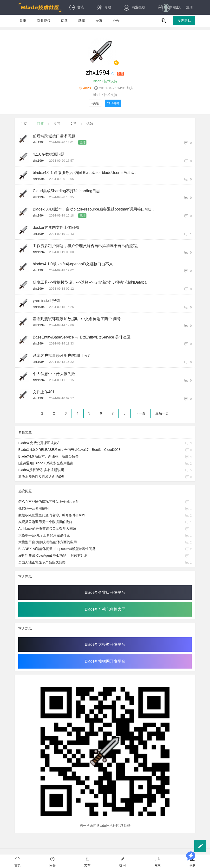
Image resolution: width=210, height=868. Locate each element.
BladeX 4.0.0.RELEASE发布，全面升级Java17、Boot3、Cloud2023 (69, 450)
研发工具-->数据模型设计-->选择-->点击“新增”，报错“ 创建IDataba (90, 282)
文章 (73, 124)
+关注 (95, 103)
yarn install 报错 (46, 301)
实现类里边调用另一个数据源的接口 (45, 522)
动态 (82, 21)
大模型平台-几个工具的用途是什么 (44, 535)
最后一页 (162, 413)
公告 (116, 21)
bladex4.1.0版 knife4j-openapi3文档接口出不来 (73, 264)
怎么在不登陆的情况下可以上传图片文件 (49, 502)
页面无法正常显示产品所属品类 (42, 562)
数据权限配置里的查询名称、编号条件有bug (51, 515)
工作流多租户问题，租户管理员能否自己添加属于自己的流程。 (87, 246)
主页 (24, 124)
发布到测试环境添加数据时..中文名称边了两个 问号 (77, 319)
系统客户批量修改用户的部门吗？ (62, 355)
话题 (64, 21)
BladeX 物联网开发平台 (105, 661)
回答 (40, 124)
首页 (23, 21)
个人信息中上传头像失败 (54, 374)
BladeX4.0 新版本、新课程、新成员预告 (49, 456)
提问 (57, 124)
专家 (99, 21)
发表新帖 (184, 21)
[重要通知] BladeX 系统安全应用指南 (46, 463)
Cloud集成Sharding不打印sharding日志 (66, 191)
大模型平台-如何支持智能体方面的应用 (48, 542)
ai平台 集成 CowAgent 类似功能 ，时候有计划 (53, 555)
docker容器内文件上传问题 (56, 227)
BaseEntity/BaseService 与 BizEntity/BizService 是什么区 (82, 337)
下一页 (140, 413)
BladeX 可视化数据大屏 (105, 609)
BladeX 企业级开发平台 (105, 592)
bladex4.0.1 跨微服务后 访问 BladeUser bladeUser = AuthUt (84, 173)
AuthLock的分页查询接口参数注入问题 (47, 529)
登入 (178, 7)
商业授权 (134, 7)
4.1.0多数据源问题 (49, 154)
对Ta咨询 (113, 103)
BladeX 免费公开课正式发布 (39, 443)
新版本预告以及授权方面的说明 (42, 477)
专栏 (104, 7)
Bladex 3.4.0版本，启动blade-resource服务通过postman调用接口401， (94, 209)
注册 (190, 7)
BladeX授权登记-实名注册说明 (41, 470)
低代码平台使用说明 (33, 508)
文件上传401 (44, 392)
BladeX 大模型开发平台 (105, 644)
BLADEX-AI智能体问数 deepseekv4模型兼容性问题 (57, 549)
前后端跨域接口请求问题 (54, 136)
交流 (76, 7)
